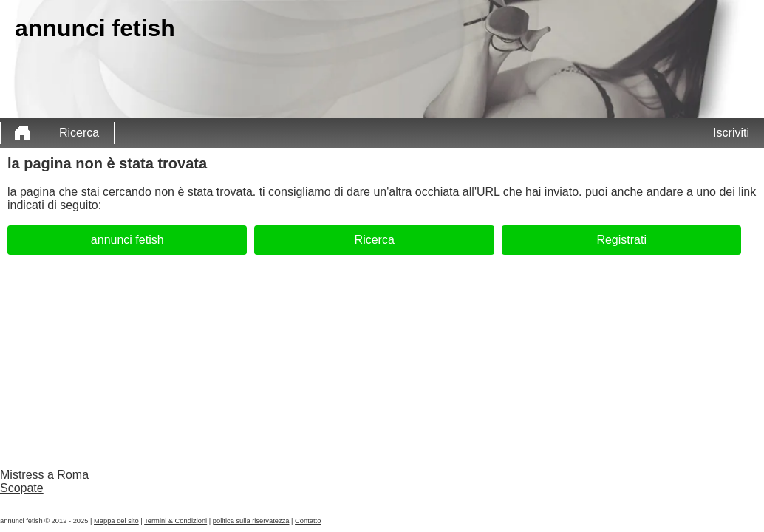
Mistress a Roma (44, 475)
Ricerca (79, 133)
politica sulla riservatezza (251, 521)
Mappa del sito (116, 521)
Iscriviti (731, 133)
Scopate (22, 488)
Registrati (621, 240)
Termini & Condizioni (175, 521)
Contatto (308, 521)
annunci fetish (127, 240)
